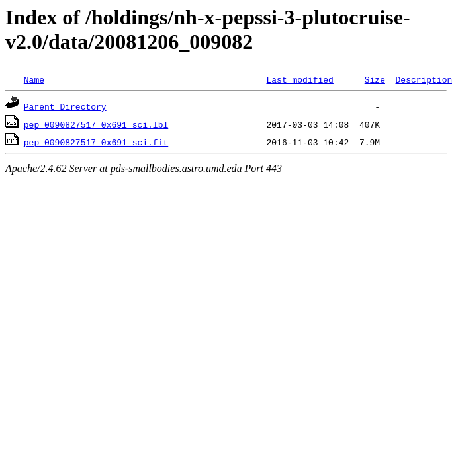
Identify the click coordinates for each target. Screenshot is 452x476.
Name (34, 79)
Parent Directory (65, 106)
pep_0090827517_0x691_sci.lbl (96, 124)
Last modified (299, 79)
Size (375, 79)
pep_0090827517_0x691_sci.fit (96, 142)
